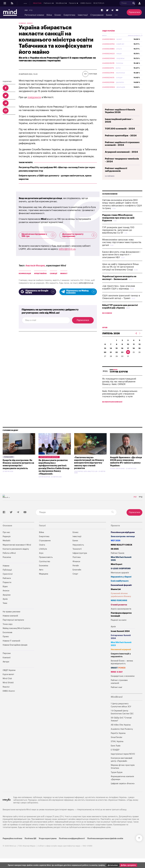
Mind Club (76, 3)
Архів (5, 605)
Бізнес (58, 15)
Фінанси (76, 568)
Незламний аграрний (121, 656)
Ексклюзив (7, 639)
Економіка (44, 572)
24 (128, 358)
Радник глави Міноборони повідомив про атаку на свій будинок (118, 224)
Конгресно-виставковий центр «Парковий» (121, 766)
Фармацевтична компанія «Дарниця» (122, 784)
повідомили (34, 97)
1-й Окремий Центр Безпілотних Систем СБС (122, 718)
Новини (24, 3)
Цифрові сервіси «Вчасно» (123, 790)
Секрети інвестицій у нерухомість (121, 661)
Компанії (7, 664)
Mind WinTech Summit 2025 (121, 565)
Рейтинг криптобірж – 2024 (121, 142)
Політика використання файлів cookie (105, 845)
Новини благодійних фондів (15, 651)
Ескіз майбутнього (120, 587)
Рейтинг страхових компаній (119, 688)
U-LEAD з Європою (121, 575)
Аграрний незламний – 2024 (121, 158)
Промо (6, 643)
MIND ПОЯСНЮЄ (119, 607)
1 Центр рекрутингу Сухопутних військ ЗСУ (121, 711)
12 (140, 351)
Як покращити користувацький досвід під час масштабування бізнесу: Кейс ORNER (119, 388)
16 (122, 355)
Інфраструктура (80, 559)
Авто (41, 576)
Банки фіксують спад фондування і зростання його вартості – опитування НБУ (121, 261)
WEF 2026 (116, 547)
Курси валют (8, 681)
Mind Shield (8, 689)
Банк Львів (116, 752)
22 (117, 359)
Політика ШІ (30, 845)
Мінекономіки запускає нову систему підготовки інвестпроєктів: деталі (122, 249)
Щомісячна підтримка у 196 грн (38, 235)
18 (134, 355)
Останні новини (110, 200)
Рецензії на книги (119, 626)
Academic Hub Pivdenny (122, 735)
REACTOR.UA (137, 3)
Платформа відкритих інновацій (121, 621)
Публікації (34, 3)
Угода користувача (48, 845)
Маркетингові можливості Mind (17, 551)
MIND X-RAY (117, 678)
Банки (109, 15)
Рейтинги (7, 585)
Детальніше (113, 865)
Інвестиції (83, 15)
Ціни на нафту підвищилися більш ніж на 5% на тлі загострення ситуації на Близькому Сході (120, 273)
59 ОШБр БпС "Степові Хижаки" (121, 726)
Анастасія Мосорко (35, 266)
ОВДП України (109, 37)
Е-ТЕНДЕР (115, 756)
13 (105, 355)
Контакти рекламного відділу (16, 555)
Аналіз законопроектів (121, 615)
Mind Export (117, 571)
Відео (5, 593)
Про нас (6, 539)
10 (128, 351)
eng (31, 10)
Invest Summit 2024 (120, 638)
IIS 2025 (115, 555)
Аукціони (7, 601)
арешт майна (40, 274)
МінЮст (64, 274)
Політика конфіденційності (72, 845)
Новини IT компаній (11, 647)
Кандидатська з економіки (123, 682)
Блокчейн (77, 576)
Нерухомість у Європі (121, 583)
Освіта (42, 551)
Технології (77, 555)
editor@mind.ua (67, 249)
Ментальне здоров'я (120, 579)
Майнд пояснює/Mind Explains (17, 635)
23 (122, 359)
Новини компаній (10, 622)
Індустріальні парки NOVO (123, 760)
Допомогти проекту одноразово (79, 235)
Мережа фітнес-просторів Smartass (123, 773)
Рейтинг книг (117, 694)
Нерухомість (78, 551)
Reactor (6, 693)
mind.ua (99, 816)
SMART (118, 674)
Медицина (44, 580)
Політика (77, 564)
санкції (53, 274)
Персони (7, 660)
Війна (49, 15)
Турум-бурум (117, 779)
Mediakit (6, 547)
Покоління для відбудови (123, 539)
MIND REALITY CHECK (121, 551)
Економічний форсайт (121, 591)
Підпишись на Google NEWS (37, 292)
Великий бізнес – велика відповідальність (122, 669)
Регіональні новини (34, 15)
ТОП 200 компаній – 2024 (120, 135)
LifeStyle (43, 555)
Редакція (7, 543)
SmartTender (117, 744)
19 (139, 355)
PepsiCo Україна (118, 739)
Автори (6, 668)
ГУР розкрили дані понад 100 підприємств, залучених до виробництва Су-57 (118, 236)
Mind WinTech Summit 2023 (121, 650)
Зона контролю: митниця (123, 543)
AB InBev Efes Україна (121, 731)
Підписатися (134, 12)
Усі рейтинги (110, 182)
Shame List (116, 596)
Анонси (6, 597)
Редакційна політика (12, 845)
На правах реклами (11, 618)
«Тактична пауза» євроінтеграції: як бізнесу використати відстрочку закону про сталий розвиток (89, 469)
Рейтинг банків (117, 559)
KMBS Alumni (124, 3)
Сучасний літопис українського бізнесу (121, 601)
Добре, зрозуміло (128, 865)
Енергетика (69, 15)
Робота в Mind (9, 559)
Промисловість (46, 564)
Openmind (45, 3)
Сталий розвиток (119, 611)
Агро (41, 559)
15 (117, 355)
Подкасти (56, 3)
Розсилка (7, 564)
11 (134, 351)
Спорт (75, 580)
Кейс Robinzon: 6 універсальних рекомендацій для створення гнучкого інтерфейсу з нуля (120, 400)
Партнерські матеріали (13, 626)
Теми (5, 609)
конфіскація (25, 274)
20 (105, 359)
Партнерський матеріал (49, 463)
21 (111, 359)
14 (111, 355)
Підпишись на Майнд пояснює (78, 292)
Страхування (97, 15)
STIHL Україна (117, 748)
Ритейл (76, 572)
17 (128, 355)
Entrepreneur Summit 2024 (121, 643)
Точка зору (8, 463)
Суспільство (45, 568)
